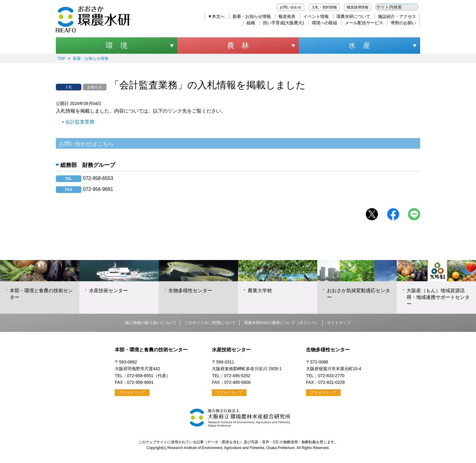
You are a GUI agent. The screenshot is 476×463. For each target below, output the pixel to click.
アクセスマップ (132, 393)
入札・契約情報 (324, 7)
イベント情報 (316, 16)
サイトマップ (339, 323)
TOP (61, 58)
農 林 (238, 45)
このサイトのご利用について (210, 323)
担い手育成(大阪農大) (283, 23)
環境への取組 (325, 23)
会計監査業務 (80, 122)
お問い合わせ (291, 7)
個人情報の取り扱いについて (151, 323)
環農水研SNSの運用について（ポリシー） (282, 323)
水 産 (359, 45)
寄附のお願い (403, 23)
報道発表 (287, 16)
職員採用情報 (358, 7)
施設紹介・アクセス (397, 16)
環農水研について (353, 16)
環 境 (117, 45)
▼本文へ (216, 16)
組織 (251, 23)
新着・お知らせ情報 (252, 16)
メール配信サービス (364, 23)
